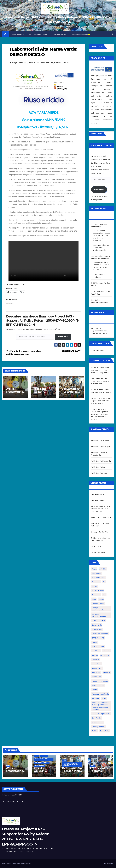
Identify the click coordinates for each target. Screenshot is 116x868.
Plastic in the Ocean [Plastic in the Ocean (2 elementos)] (100, 681)
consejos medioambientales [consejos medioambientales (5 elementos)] (99, 615)
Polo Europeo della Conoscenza (20, 863)
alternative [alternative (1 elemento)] (96, 582)
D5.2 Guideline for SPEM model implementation (101, 248)
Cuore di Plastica (99, 552)
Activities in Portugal (100, 446)
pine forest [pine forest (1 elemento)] (96, 672)
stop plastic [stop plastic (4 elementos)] (97, 718)
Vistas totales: (8, 795)
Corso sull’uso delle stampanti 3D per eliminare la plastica (100, 370)
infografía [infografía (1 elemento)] (106, 651)
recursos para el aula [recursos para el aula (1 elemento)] (100, 694)
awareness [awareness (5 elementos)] (96, 595)
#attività (50, 63)
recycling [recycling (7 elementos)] (95, 698)
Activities (44, 756)
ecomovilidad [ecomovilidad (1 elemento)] (97, 629)
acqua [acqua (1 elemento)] (94, 569)
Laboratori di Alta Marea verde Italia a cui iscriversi (100, 381)
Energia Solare (98, 500)
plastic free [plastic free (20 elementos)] (96, 677)
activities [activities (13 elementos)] (103, 569)
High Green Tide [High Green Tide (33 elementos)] (98, 647)
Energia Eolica (97, 494)
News (8, 766)
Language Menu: (81, 34)
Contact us (60, 34)
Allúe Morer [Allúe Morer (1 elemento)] (96, 573)
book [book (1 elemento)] (94, 599)
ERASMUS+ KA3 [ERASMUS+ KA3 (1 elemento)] (98, 638)
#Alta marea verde (37, 63)
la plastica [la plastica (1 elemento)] (105, 655)
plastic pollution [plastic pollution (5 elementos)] (98, 685)
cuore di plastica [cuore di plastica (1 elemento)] (98, 621)
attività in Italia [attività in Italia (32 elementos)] (98, 590)
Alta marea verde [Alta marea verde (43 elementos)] (98, 578)
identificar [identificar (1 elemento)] (96, 651)
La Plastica (96, 546)
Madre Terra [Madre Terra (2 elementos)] (96, 664)
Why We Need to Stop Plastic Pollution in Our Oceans (101, 509)
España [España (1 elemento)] (95, 642)
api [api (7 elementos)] (104, 582)
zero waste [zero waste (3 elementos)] (105, 731)
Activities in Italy (99, 467)
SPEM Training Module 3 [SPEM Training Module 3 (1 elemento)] (101, 714)
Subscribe (99, 190)
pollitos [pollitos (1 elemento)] (95, 690)
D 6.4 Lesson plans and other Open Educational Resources (70, 764)
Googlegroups (109, 863)
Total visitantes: (9, 801)
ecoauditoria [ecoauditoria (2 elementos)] (97, 625)
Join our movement (39, 34)
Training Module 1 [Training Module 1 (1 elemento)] (99, 727)
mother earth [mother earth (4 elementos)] (97, 668)
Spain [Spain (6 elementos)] (104, 698)
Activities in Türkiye (100, 440)
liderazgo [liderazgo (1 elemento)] (96, 659)
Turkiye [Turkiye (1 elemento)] (95, 731)
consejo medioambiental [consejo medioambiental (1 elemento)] (98, 609)
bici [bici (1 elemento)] (104, 595)
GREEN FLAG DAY (71, 351)
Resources (17, 34)
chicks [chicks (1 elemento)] (101, 599)
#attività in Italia (61, 63)
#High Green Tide (20, 63)
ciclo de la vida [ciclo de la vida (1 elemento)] (98, 603)
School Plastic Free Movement (41, 759)
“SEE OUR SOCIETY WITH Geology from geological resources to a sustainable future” (100, 414)
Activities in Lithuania (101, 461)
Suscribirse (63, 336)
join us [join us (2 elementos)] (95, 655)
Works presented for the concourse (15, 392)
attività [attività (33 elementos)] (95, 586)
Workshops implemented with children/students (99, 331)
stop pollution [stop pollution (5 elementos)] (97, 722)
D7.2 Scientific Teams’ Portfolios (99, 771)
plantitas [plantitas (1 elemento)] (107, 672)
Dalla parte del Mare (100, 532)
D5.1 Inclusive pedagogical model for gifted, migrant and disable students (101, 235)
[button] (112, 34)
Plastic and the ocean (101, 517)
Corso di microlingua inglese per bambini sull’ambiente (100, 401)
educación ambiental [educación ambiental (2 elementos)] (100, 634)
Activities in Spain (99, 473)
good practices (98, 350)
